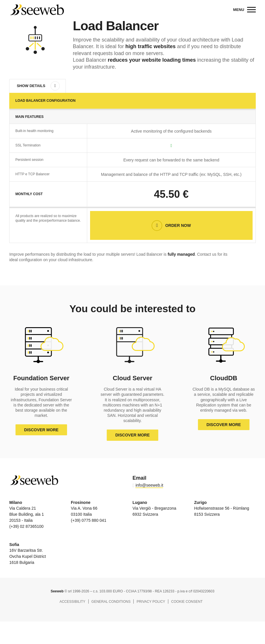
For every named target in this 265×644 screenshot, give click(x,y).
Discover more (41, 430)
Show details (31, 86)
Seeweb (37, 10)
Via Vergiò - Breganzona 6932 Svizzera (154, 509)
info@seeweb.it (149, 485)
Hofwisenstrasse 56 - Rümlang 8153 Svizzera (222, 509)
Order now (178, 225)
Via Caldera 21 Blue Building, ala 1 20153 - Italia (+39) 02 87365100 (27, 514)
